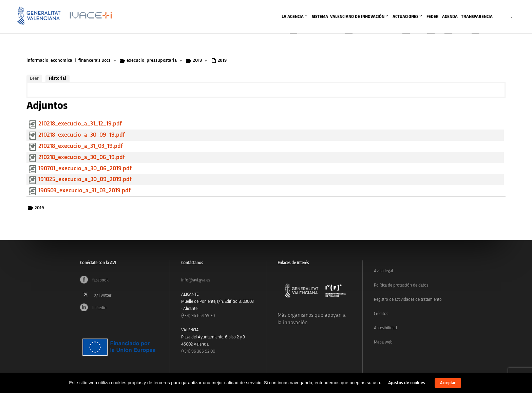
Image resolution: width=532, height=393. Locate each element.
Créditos (381, 314)
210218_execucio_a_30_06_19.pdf (82, 157)
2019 (197, 60)
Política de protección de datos (401, 285)
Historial (58, 78)
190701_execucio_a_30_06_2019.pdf (85, 169)
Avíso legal (383, 271)
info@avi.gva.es (196, 280)
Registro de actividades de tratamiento (408, 300)
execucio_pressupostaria (152, 60)
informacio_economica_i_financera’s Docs (69, 60)
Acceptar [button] (448, 383)
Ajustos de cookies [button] (407, 383)
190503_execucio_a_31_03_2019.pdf (84, 191)
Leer (34, 78)
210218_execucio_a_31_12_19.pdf (80, 124)
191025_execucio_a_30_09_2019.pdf (85, 179)
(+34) (198, 316)
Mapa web (383, 342)
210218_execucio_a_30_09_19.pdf (82, 135)
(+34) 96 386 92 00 (198, 351)
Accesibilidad (385, 328)
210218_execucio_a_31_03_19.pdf (81, 146)
